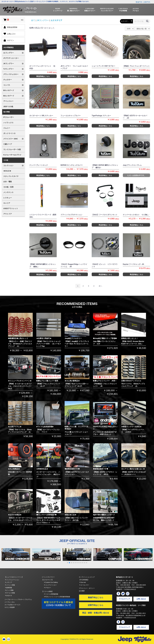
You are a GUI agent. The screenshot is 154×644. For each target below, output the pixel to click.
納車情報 (9, 588)
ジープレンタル (10, 602)
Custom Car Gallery (51, 582)
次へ (100, 286)
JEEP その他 (8, 106)
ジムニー (7, 128)
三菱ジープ (8, 144)
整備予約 (139, 2)
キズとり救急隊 (10, 607)
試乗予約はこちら (96, 605)
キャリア (7, 203)
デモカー (48, 588)
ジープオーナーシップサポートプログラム (18, 599)
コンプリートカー (50, 585)
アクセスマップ (124, 599)
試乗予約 (147, 2)
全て (33, 20)
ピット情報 (9, 590)
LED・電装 (8, 182)
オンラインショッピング (87, 577)
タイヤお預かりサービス (12, 605)
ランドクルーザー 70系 (12, 149)
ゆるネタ (9, 596)
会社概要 (82, 591)
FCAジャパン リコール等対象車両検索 (57, 597)
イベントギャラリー (48, 577)
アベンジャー (8, 101)
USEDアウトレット (11, 208)
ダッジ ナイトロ (9, 133)
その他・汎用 (8, 187)
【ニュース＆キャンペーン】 (14, 577)
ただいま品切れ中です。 (137, 175)
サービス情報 (10, 593)
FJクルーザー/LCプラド (12, 155)
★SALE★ (7, 171)
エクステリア (56, 20)
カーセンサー (84, 585)
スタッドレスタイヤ (11, 176)
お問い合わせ (141, 599)
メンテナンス (8, 192)
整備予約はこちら (96, 597)
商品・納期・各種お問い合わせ (96, 613)
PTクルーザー (9, 117)
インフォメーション (12, 580)
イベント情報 (10, 585)
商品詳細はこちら (43, 76)
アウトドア (8, 214)
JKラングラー (43, 20)
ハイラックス (8, 123)
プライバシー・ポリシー (87, 588)
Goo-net (83, 582)
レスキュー (8, 198)
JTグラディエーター (11, 58)
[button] (67, 563)
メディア (9, 582)
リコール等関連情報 (51, 594)
